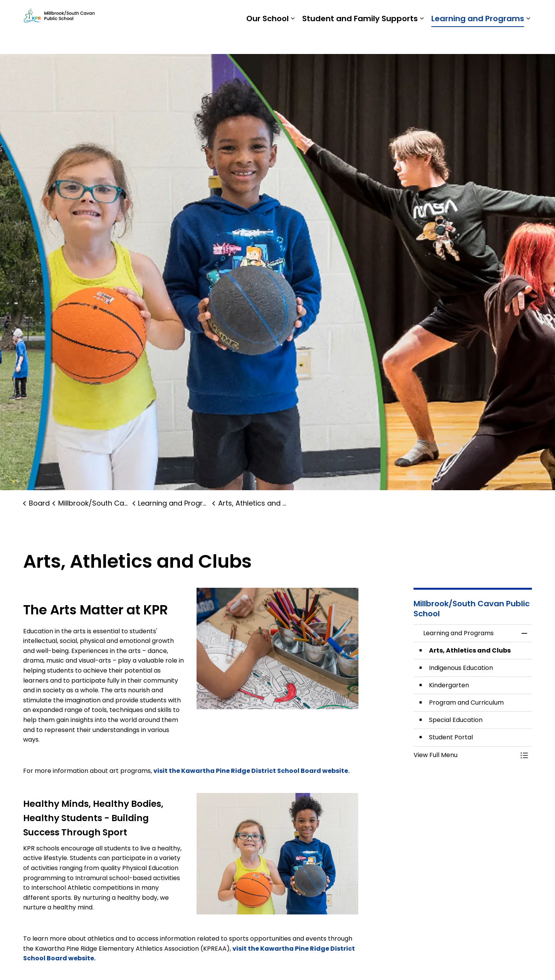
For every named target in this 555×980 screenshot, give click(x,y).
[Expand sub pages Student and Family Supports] (422, 40)
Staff (444, 13)
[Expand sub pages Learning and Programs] (528, 40)
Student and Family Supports (360, 40)
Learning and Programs (478, 40)
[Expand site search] (524, 13)
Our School (267, 40)
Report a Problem (484, 13)
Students (417, 13)
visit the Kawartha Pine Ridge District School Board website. (252, 771)
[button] (277, 854)
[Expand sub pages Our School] (293, 40)
